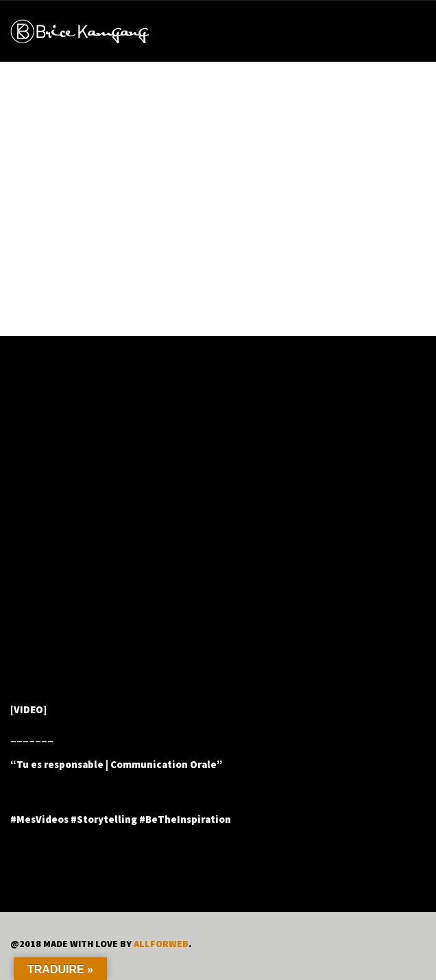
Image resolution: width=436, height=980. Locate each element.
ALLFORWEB (161, 944)
